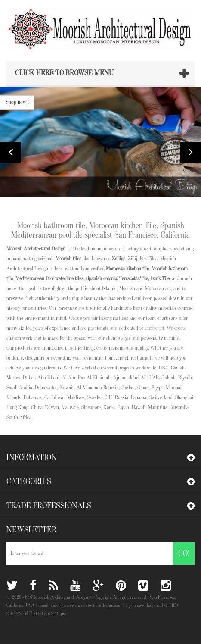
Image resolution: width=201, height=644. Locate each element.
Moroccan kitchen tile (127, 269)
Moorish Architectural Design (36, 249)
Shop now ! (17, 102)
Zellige (119, 259)
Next (190, 152)
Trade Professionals (49, 506)
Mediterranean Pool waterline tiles (49, 279)
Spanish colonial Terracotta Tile (117, 279)
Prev (11, 152)
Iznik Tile (160, 279)
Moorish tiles (68, 259)
